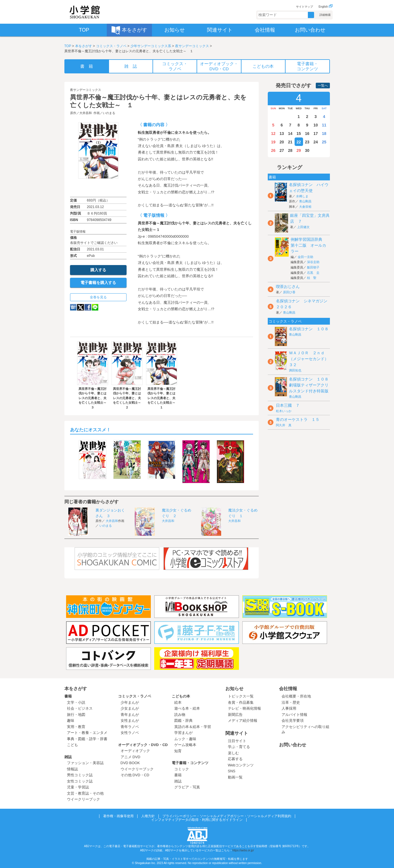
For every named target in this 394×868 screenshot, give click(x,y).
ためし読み (98, 188)
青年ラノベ (130, 727)
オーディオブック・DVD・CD (143, 745)
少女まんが (130, 708)
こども (72, 745)
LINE (95, 307)
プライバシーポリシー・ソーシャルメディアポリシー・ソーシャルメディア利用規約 (227, 816)
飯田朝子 (313, 267)
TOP (68, 46)
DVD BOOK (130, 763)
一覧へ (323, 86)
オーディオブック (135, 751)
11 (324, 125)
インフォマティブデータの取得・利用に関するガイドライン (197, 820)
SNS (232, 771)
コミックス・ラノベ (111, 46)
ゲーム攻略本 (185, 745)
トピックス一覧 (241, 696)
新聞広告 (235, 715)
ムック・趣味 (185, 739)
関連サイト (237, 733)
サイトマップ (304, 7)
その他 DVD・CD (135, 775)
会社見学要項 (293, 721)
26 (273, 150)
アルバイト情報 (294, 715)
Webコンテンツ (241, 765)
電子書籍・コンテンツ (190, 763)
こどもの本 (181, 696)
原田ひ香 (289, 292)
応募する (235, 759)
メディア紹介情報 (243, 721)
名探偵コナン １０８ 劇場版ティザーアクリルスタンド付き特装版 (311, 385)
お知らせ (234, 689)
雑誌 (68, 757)
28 (290, 150)
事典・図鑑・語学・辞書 (87, 739)
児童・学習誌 (78, 787)
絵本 (178, 702)
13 (282, 134)
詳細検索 (325, 15)
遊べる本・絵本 (187, 708)
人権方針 (148, 816)
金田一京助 (305, 257)
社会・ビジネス (80, 708)
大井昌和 (86, 113)
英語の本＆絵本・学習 (193, 727)
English (326, 7)
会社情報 (288, 689)
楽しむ (233, 753)
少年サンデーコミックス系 (151, 46)
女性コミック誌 (80, 781)
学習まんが (185, 733)
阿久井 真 (284, 425)
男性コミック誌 (80, 775)
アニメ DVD (130, 757)
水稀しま (302, 196)
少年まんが (130, 702)
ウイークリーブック (83, 799)
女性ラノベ (130, 733)
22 (299, 142)
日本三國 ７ (288, 405)
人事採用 (289, 708)
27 (282, 150)
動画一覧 (235, 777)
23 (307, 142)
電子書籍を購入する (98, 283)
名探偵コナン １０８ (309, 329)
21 (290, 142)
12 (273, 134)
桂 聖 (312, 278)
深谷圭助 (313, 262)
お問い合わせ (293, 745)
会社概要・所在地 (296, 696)
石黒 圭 (313, 273)
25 (324, 142)
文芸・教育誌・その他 (85, 793)
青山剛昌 (305, 201)
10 (316, 125)
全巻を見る (98, 297)
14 (290, 134)
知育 (178, 751)
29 (299, 150)
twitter (80, 307)
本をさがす (84, 46)
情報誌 (72, 769)
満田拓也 (295, 370)
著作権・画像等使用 (118, 816)
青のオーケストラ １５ (298, 419)
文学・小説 (76, 702)
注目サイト (237, 741)
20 (282, 142)
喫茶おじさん (288, 287)
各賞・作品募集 (241, 702)
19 (273, 142)
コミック (182, 769)
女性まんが (130, 721)
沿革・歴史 (291, 702)
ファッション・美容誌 (85, 763)
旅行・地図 (76, 715)
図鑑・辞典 (183, 721)
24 (316, 142)
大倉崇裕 (305, 207)
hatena (73, 307)
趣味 (71, 721)
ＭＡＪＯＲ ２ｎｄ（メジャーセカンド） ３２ (311, 359)
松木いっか (284, 411)
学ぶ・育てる (239, 747)
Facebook (88, 307)
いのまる (109, 113)
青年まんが (130, 715)
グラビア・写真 (187, 787)
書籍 (68, 696)
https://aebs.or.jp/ (243, 850)
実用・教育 (76, 727)
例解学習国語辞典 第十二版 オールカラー (308, 245)
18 (324, 134)
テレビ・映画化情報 (244, 708)
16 (307, 134)
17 (316, 134)
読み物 (180, 715)
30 (307, 150)
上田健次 (303, 227)
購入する (98, 270)
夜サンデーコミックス (192, 46)
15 (299, 134)
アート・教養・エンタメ (87, 733)
